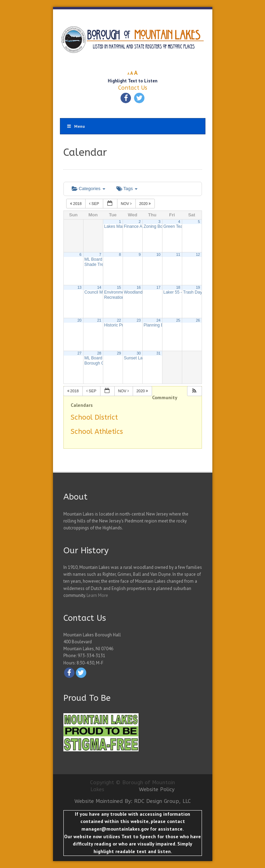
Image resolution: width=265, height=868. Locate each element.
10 (158, 254)
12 (198, 254)
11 (178, 254)
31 (158, 353)
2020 (146, 204)
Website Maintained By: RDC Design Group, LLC (133, 801)
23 (139, 320)
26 (198, 320)
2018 (76, 204)
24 (158, 320)
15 (119, 287)
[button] (194, 391)
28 (99, 353)
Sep (95, 204)
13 (79, 287)
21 (99, 320)
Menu (76, 126)
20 (79, 320)
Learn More (97, 595)
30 (139, 353)
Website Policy (157, 789)
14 (99, 287)
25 (178, 320)
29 (119, 353)
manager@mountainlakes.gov (115, 829)
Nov (127, 204)
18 (178, 287)
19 (198, 287)
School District (94, 417)
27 (79, 353)
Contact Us (133, 88)
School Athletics (97, 432)
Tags (127, 189)
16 (139, 287)
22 (119, 320)
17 (158, 287)
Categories (89, 189)
